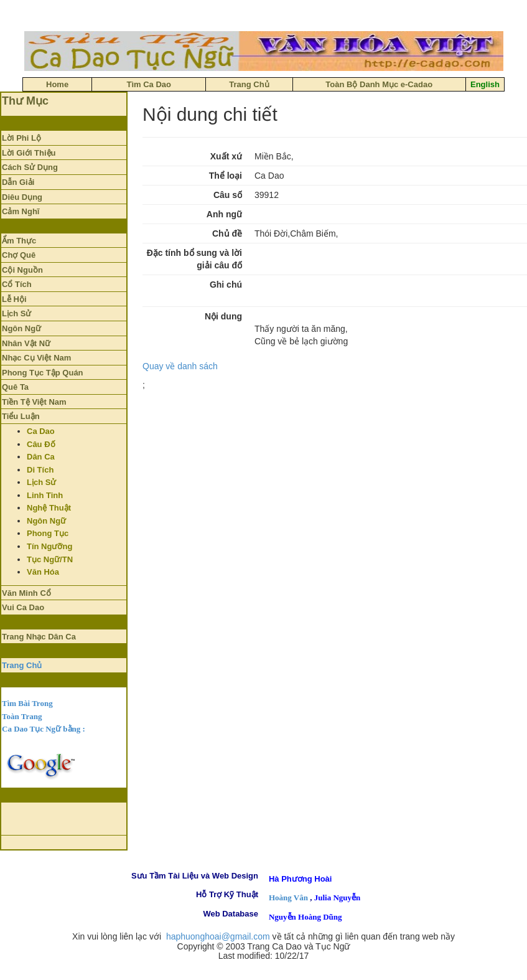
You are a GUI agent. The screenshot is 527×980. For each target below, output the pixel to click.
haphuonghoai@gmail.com (218, 936)
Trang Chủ (22, 665)
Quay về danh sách (180, 366)
